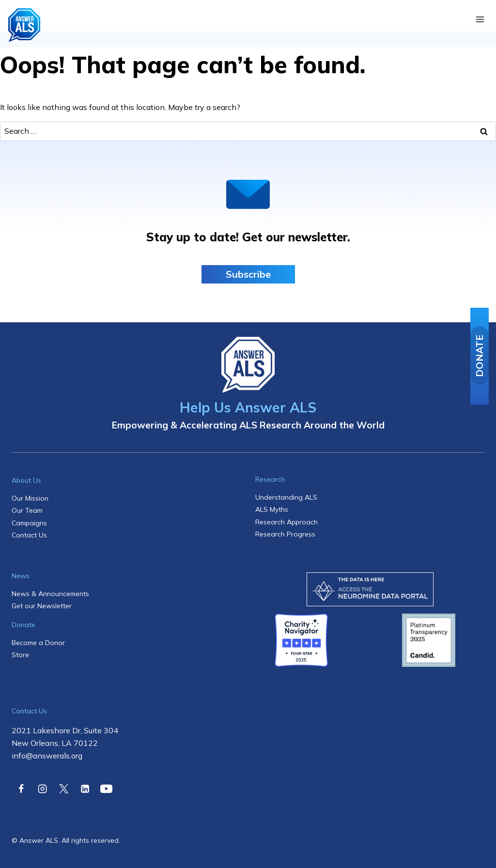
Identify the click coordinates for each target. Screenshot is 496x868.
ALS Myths (272, 509)
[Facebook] (21, 789)
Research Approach (287, 522)
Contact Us (29, 535)
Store (20, 655)
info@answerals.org (47, 756)
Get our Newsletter (42, 606)
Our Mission (30, 498)
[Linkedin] (85, 789)
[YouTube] (107, 789)
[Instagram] (42, 789)
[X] (63, 789)
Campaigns (29, 523)
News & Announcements (50, 594)
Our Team (27, 510)
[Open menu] (480, 20)
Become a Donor (38, 643)
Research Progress (285, 534)
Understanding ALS (286, 497)
